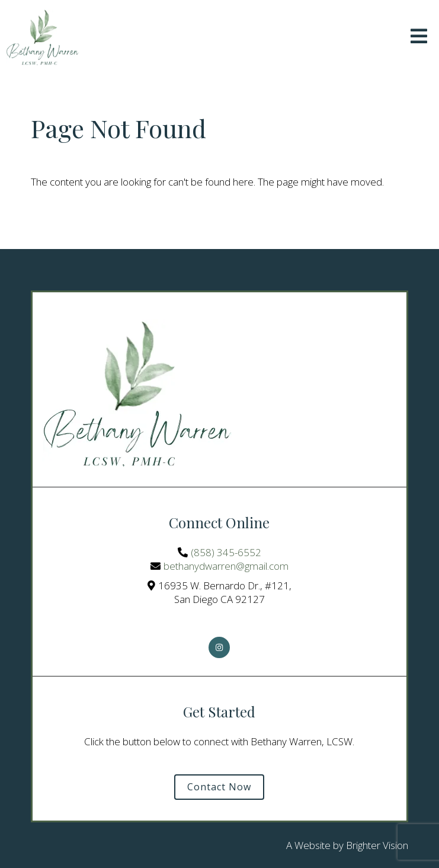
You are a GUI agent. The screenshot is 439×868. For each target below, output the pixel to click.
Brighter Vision (377, 845)
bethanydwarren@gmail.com (226, 566)
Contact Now (219, 787)
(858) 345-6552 (226, 552)
